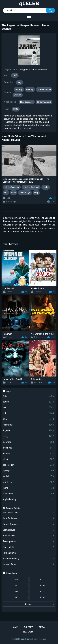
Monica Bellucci (28, 513)
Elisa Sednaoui (27, 102)
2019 (16, 592)
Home (15, 627)
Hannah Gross (28, 564)
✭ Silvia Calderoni (31, 187)
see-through (28, 465)
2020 (42, 586)
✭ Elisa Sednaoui (12, 187)
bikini (28, 459)
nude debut (28, 494)
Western (18, 95)
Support (28, 627)
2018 (42, 592)
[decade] (29, 604)
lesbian (28, 454)
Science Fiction (44, 89)
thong (28, 488)
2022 (42, 580)
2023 (16, 580)
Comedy (19, 89)
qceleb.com (26, 639)
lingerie (28, 431)
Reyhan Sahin (28, 553)
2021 (16, 586)
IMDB (16, 109)
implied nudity (28, 499)
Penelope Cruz (28, 541)
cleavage (28, 442)
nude (28, 396)
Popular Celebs (13, 508)
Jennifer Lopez (28, 518)
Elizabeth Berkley (28, 559)
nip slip (28, 471)
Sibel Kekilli (28, 547)
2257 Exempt (29, 632)
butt (28, 413)
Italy (19, 82)
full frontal (28, 425)
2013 (15, 75)
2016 (42, 598)
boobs (28, 402)
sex (28, 408)
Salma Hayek (28, 530)
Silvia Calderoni (44, 102)
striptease (28, 482)
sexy (28, 419)
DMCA (42, 627)
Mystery (30, 89)
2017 (16, 598)
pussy (28, 436)
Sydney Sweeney (28, 524)
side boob (28, 448)
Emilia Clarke (28, 536)
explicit (28, 476)
